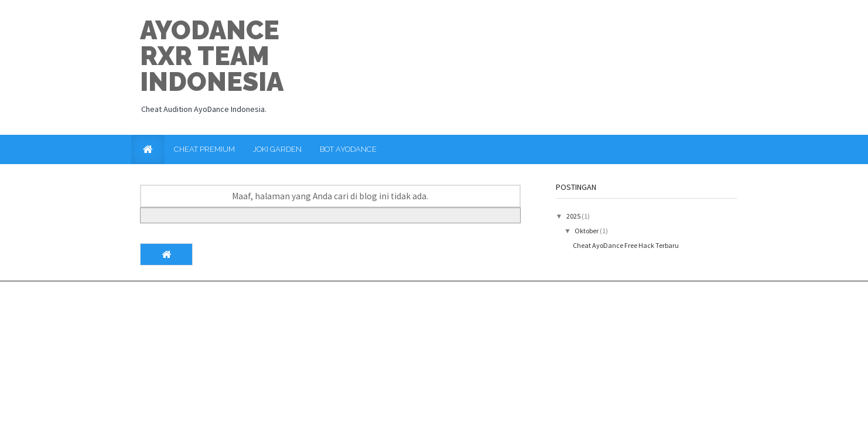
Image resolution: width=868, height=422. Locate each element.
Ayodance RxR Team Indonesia (212, 56)
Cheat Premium (204, 149)
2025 (574, 216)
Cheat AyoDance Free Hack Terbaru (626, 245)
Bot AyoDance (348, 149)
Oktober (587, 231)
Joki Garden (277, 149)
